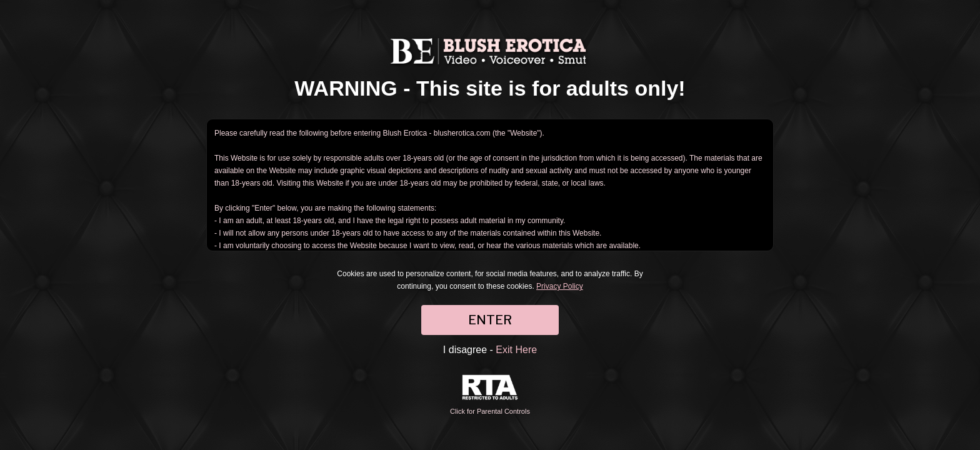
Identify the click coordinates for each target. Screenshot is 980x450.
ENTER (490, 320)
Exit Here (516, 350)
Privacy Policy (560, 286)
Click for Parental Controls (490, 395)
